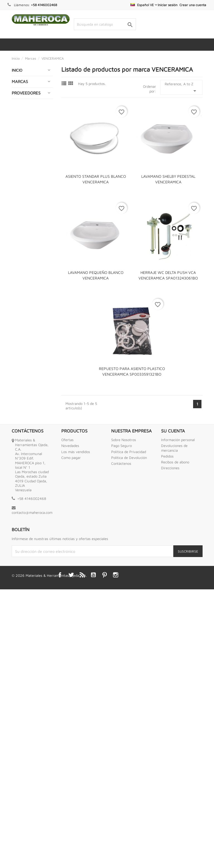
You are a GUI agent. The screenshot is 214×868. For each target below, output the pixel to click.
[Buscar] (105, 24)
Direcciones (170, 747)
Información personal (178, 719)
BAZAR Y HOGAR (29, 119)
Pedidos (167, 735)
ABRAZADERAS (28, 97)
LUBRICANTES (27, 451)
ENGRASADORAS (29, 263)
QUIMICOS (23, 564)
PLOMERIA (23, 537)
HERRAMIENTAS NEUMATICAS (28, 405)
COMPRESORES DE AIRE (28, 175)
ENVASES (22, 273)
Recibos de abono (175, 741)
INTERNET (23, 440)
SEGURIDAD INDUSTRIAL (25, 588)
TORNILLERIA (26, 628)
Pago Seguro (121, 724)
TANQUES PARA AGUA (28, 615)
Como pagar (71, 736)
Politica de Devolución (129, 736)
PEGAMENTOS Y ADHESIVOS (29, 513)
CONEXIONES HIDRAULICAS (26, 207)
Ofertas (67, 719)
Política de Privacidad (129, 730)
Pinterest (104, 854)
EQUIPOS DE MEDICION (25, 287)
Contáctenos (121, 742)
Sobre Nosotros (124, 719)
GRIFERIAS (24, 333)
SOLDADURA (25, 601)
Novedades (70, 724)
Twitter (71, 854)
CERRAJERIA (25, 161)
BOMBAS (22, 130)
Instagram (116, 854)
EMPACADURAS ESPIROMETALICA (30, 233)
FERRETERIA (25, 311)
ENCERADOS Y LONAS (27, 249)
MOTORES (23, 488)
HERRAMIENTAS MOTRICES (28, 389)
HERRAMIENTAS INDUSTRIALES (28, 373)
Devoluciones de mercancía (174, 727)
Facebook (60, 854)
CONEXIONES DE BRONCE (29, 191)
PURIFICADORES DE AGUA (29, 550)
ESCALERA (24, 300)
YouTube (93, 854)
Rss (82, 854)
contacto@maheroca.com (32, 791)
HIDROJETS (24, 418)
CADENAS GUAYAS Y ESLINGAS (23, 146)
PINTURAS (23, 526)
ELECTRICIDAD (27, 220)
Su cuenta (173, 709)
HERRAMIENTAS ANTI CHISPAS (28, 357)
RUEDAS (22, 574)
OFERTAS (22, 499)
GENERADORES (28, 322)
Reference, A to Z (181, 88)
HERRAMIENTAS (28, 344)
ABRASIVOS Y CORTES (26, 84)
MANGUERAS (26, 462)
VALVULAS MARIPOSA (24, 641)
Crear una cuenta (193, 5)
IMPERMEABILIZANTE (33, 429)
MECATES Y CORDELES (24, 475)
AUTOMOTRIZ (26, 108)
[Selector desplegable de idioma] (144, 5)
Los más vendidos (76, 730)
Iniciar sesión (168, 5)
